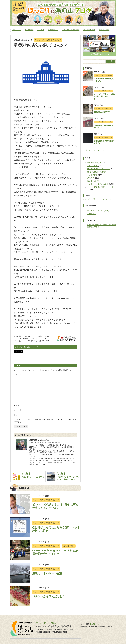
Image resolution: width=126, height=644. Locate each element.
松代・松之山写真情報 (71, 30)
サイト (17, 415)
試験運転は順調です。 (103, 112)
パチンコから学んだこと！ (49, 596)
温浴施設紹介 (53, 30)
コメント (19, 374)
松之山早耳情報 (89, 30)
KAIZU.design (96, 624)
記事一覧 (87, 150)
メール (18, 410)
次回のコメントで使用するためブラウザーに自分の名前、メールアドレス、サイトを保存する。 (46, 421)
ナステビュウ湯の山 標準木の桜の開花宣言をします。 (104, 96)
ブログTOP (17, 30)
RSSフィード (99, 150)
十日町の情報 (92, 175)
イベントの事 (92, 166)
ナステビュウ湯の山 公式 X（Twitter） (98, 199)
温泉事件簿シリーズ (95, 163)
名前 (17, 405)
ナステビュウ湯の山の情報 (98, 184)
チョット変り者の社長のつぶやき (48, 40)
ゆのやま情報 (104, 30)
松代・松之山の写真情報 (97, 172)
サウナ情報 (29, 30)
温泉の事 (41, 30)
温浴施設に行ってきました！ (99, 169)
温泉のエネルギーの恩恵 (47, 573)
